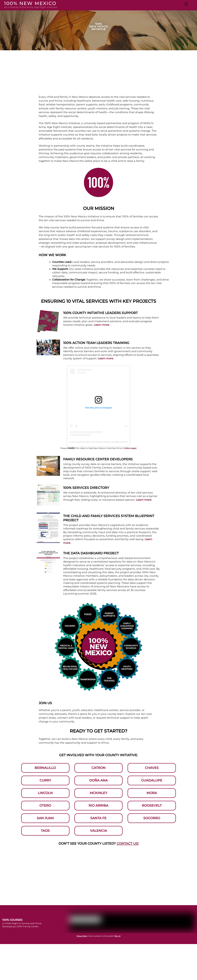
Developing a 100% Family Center (20, 917)
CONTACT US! (128, 834)
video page (130, 448)
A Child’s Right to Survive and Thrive (22, 914)
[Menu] (186, 4)
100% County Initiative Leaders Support (100, 313)
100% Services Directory (86, 488)
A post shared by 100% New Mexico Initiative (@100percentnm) (98, 442)
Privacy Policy (82, 927)
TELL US (117, 927)
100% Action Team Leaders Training (96, 343)
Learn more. (102, 325)
